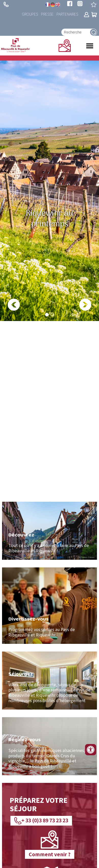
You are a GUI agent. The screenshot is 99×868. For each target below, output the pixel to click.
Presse (47, 14)
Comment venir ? (50, 854)
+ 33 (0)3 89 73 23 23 (6, 4)
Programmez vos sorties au (35, 629)
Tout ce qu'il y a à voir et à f (35, 545)
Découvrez (21, 535)
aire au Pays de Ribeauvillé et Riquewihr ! (49, 548)
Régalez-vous (25, 739)
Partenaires (67, 14)
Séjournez (21, 674)
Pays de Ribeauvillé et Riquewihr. (42, 632)
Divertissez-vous (29, 619)
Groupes (30, 14)
